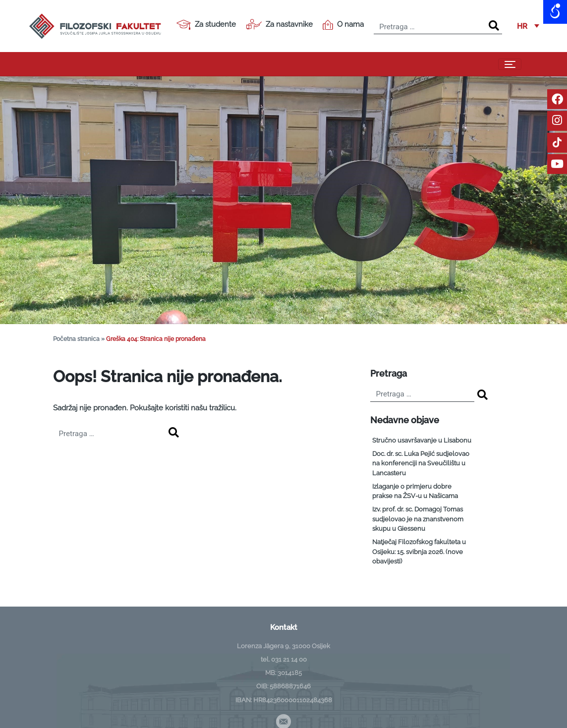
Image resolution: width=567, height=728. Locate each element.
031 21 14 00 (289, 659)
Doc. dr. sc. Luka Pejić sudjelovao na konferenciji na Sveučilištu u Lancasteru (421, 463)
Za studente (206, 25)
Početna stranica (76, 339)
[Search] (494, 26)
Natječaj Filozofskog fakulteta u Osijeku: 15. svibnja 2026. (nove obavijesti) (419, 552)
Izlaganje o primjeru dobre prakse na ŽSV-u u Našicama (415, 491)
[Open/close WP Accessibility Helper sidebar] (555, 12)
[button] (528, 26)
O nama (343, 25)
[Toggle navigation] (510, 64)
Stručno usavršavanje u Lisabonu (422, 440)
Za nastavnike (279, 24)
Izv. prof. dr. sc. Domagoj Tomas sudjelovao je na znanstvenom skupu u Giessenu (418, 519)
